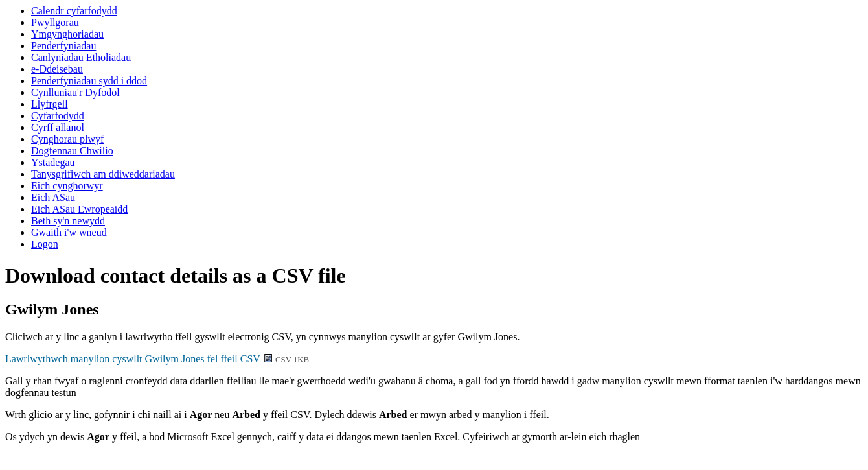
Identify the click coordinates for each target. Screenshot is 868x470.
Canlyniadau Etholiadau (81, 57)
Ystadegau (53, 162)
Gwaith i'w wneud (69, 232)
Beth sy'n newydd (68, 221)
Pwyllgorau (55, 22)
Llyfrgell (50, 104)
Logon (45, 244)
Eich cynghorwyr (67, 186)
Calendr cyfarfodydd (74, 11)
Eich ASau (53, 197)
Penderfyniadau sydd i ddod (89, 81)
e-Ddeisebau (57, 69)
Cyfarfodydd (58, 116)
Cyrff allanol (58, 127)
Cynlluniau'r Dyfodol (75, 92)
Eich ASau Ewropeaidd (79, 209)
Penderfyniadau (63, 46)
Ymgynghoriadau (67, 34)
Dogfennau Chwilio (72, 151)
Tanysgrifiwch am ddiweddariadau (103, 174)
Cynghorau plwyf (67, 139)
